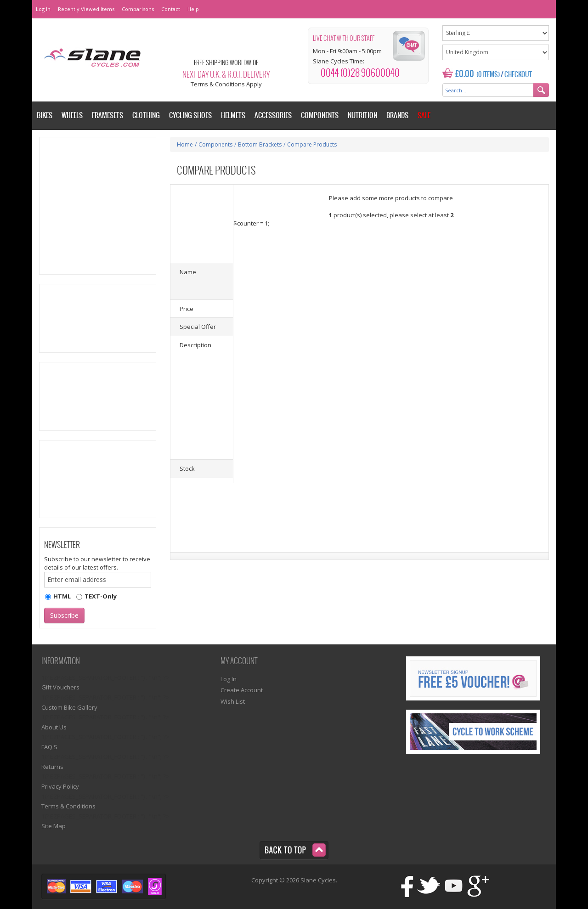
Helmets (233, 116)
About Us (54, 727)
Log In (43, 9)
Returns (52, 767)
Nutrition (362, 116)
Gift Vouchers (60, 687)
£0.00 (465, 74)
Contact (171, 9)
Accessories (273, 116)
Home (185, 144)
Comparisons (138, 9)
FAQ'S (49, 747)
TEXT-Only (101, 596)
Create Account (242, 690)
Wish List (233, 701)
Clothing (146, 116)
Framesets (107, 116)
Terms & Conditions (68, 806)
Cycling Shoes (190, 116)
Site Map (54, 826)
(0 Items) (488, 75)
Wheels (72, 116)
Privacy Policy (60, 786)
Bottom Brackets (260, 144)
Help (193, 9)
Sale (424, 116)
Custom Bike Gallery (69, 707)
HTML (62, 596)
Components (215, 144)
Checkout (518, 75)
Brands (397, 116)
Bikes (45, 116)
